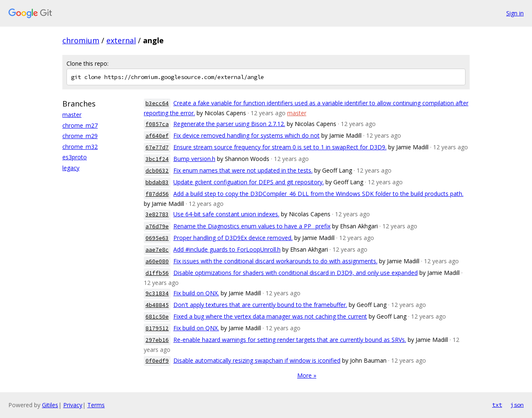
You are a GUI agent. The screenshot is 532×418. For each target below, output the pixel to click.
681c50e (157, 317)
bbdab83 (157, 182)
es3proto (75, 157)
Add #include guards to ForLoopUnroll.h (227, 249)
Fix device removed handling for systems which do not (246, 135)
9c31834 (157, 293)
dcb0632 (157, 171)
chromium (81, 40)
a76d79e (157, 226)
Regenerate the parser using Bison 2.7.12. (229, 124)
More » (307, 375)
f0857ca (157, 124)
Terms (96, 405)
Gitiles (50, 405)
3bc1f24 (157, 159)
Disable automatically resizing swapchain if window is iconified (257, 360)
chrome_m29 (80, 136)
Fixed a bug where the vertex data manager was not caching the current (270, 316)
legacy (71, 168)
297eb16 (157, 340)
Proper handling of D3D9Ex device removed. (233, 238)
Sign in (515, 13)
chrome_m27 (80, 125)
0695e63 (157, 238)
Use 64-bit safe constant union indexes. (226, 214)
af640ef (157, 136)
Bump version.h (194, 159)
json (517, 405)
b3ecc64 (157, 103)
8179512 (157, 328)
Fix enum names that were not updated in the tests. (243, 170)
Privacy (73, 405)
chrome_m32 (80, 147)
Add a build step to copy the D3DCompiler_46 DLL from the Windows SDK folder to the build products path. (318, 194)
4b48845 (157, 305)
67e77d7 (157, 147)
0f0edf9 (157, 361)
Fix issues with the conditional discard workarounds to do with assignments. (275, 261)
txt (497, 405)
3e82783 (157, 214)
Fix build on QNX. (196, 293)
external (121, 40)
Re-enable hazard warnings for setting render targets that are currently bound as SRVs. (290, 340)
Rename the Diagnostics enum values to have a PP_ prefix (252, 226)
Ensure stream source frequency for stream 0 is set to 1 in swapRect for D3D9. (280, 147)
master (72, 115)
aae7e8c (157, 250)
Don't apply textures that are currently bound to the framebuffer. (260, 305)
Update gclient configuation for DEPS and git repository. (249, 182)
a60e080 (157, 261)
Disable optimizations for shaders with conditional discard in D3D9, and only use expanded (296, 273)
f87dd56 (157, 194)
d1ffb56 (157, 273)
